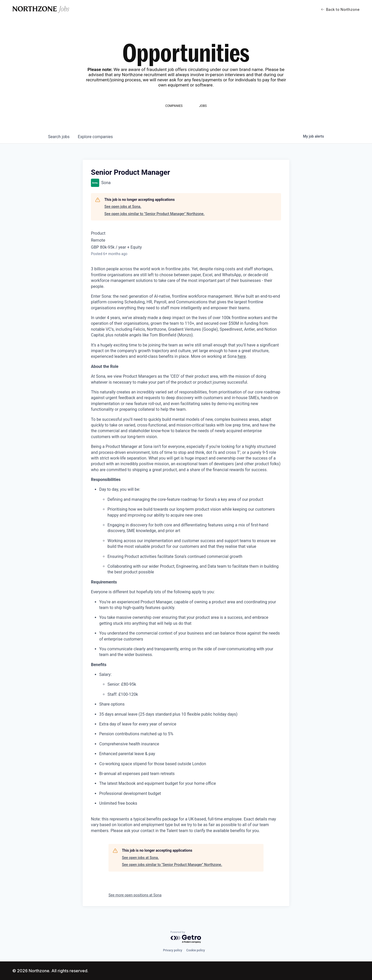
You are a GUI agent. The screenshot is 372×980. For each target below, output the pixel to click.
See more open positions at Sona (135, 895)
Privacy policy (173, 950)
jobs (59, 137)
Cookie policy (196, 950)
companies (95, 137)
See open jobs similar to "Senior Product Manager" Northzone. (154, 214)
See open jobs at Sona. (123, 207)
